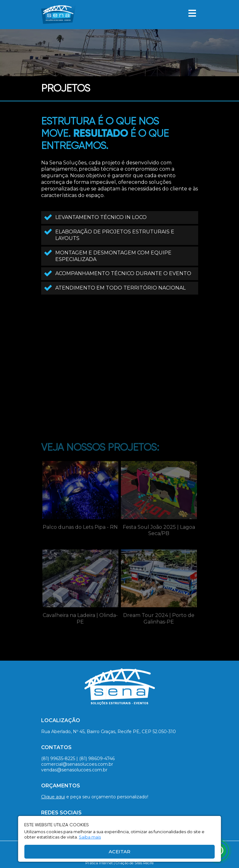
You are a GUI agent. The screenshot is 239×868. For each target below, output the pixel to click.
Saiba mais (90, 837)
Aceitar (119, 852)
